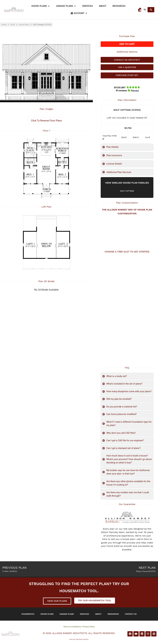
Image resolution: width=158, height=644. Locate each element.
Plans (13, 25)
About (98, 614)
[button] (127, 89)
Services (84, 614)
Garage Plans (67, 614)
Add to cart (127, 44)
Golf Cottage (127, 191)
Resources (113, 614)
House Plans (24, 25)
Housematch (28, 614)
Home (4, 25)
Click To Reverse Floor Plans (46, 121)
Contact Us (131, 614)
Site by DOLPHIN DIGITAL (79, 639)
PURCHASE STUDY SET (127, 75)
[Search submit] (151, 10)
